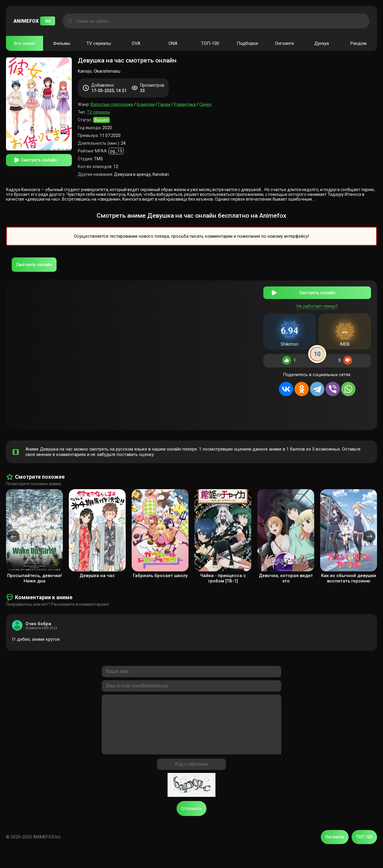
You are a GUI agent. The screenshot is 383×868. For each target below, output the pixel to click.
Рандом (358, 43)
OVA (136, 43)
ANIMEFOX (34, 21)
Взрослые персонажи (112, 104)
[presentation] (13, 535)
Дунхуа (322, 43)
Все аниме (25, 43)
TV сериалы (99, 43)
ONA (173, 43)
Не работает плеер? (317, 304)
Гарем (164, 104)
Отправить (191, 819)
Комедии (146, 104)
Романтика (185, 104)
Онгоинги (284, 43)
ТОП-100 (210, 43)
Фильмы (62, 43)
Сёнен (205, 104)
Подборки (247, 43)
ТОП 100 (364, 847)
